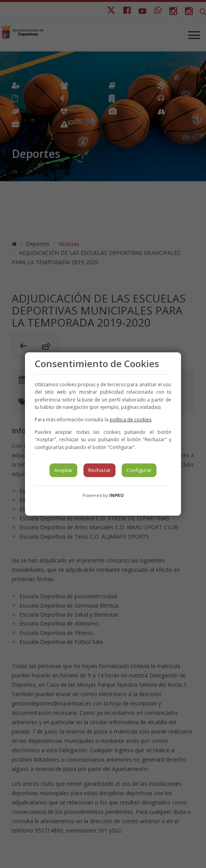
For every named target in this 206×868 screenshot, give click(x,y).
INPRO (116, 495)
